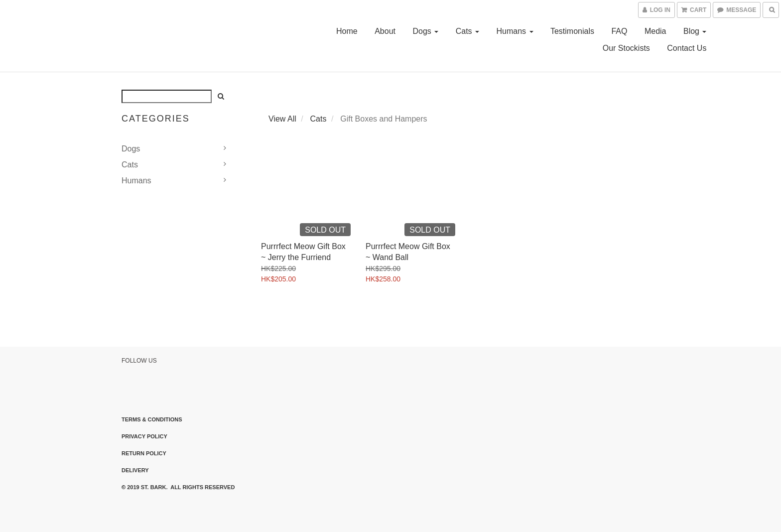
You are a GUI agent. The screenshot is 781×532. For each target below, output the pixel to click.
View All (282, 119)
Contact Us (687, 48)
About (385, 31)
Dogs (425, 31)
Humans (515, 31)
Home (347, 31)
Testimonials (572, 31)
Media (655, 31)
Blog (695, 31)
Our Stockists (626, 48)
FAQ (619, 31)
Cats (467, 31)
